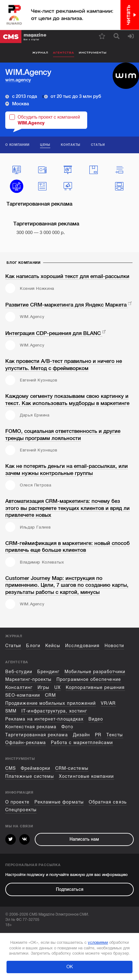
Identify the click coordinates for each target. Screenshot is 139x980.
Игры (43, 688)
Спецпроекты (21, 810)
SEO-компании (23, 695)
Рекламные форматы (59, 802)
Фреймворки (36, 768)
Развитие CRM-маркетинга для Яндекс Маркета (67, 305)
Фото (67, 727)
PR (98, 735)
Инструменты (93, 52)
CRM (50, 695)
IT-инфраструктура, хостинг (54, 711)
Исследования (82, 646)
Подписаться (70, 889)
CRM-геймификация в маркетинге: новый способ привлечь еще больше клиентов (67, 547)
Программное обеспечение (89, 679)
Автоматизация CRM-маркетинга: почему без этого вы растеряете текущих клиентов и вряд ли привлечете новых (67, 508)
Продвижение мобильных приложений (51, 703)
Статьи (13, 646)
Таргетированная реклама (37, 735)
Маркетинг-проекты (28, 679)
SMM (11, 711)
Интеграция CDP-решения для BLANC (54, 333)
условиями (98, 942)
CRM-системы (72, 768)
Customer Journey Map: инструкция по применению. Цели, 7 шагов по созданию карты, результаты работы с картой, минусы (67, 585)
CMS (11, 768)
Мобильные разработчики (95, 672)
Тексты (115, 735)
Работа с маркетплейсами (82, 743)
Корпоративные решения (95, 688)
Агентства (64, 52)
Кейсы (53, 646)
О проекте (17, 802)
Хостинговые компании (86, 776)
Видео (96, 719)
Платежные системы (30, 776)
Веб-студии (19, 672)
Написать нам (84, 839)
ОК (70, 967)
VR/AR (108, 703)
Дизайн (81, 735)
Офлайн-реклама (26, 743)
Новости (114, 646)
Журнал (40, 52)
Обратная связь (108, 802)
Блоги (33, 646)
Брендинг (49, 672)
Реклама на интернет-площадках (44, 719)
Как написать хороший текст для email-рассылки (67, 276)
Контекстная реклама (31, 727)
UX (58, 688)
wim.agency (18, 80)
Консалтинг (19, 688)
